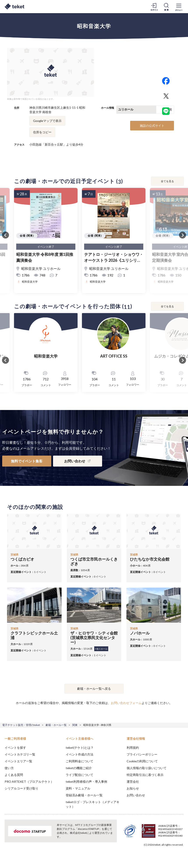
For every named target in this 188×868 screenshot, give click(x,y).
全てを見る (167, 181)
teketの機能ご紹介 (79, 768)
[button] (6, 852)
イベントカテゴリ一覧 (20, 754)
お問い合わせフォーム (126, 703)
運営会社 (133, 782)
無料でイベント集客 (27, 461)
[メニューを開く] (179, 7)
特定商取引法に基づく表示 (145, 775)
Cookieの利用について (142, 761)
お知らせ (133, 788)
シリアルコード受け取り (21, 788)
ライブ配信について (80, 775)
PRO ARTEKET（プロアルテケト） (29, 782)
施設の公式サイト (152, 126)
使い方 (9, 768)
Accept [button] (173, 846)
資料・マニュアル (78, 788)
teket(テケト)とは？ (80, 748)
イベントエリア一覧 (18, 761)
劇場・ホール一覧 (56, 725)
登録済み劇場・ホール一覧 (84, 795)
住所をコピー (42, 132)
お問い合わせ (136, 795)
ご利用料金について (80, 761)
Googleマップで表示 (47, 121)
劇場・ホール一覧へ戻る (94, 689)
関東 (75, 725)
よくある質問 (14, 775)
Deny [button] (150, 846)
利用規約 (133, 748)
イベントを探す (15, 748)
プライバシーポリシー (142, 754)
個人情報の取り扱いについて (147, 768)
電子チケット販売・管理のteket (21, 725)
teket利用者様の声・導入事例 (86, 782)
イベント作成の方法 (80, 754)
